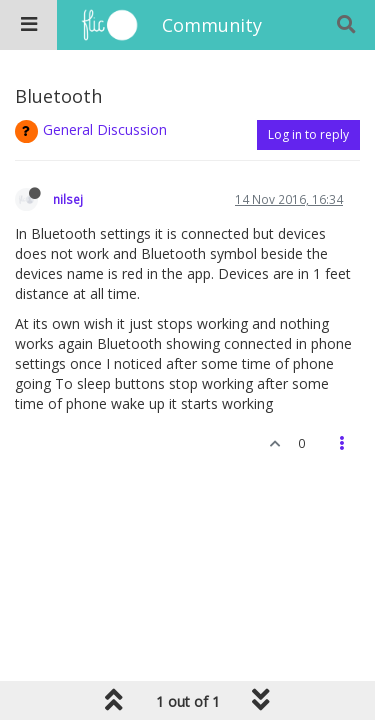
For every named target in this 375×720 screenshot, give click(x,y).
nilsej (68, 199)
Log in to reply (308, 134)
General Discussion (105, 129)
